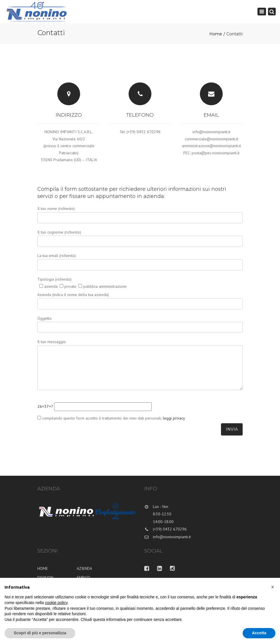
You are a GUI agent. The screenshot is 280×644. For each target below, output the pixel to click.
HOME (43, 568)
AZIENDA (84, 568)
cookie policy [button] (56, 603)
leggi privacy (173, 418)
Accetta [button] (259, 633)
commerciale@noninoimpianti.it (211, 139)
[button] (273, 587)
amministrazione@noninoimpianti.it (211, 146)
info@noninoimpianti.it (211, 132)
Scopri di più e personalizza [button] (40, 633)
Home (216, 34)
